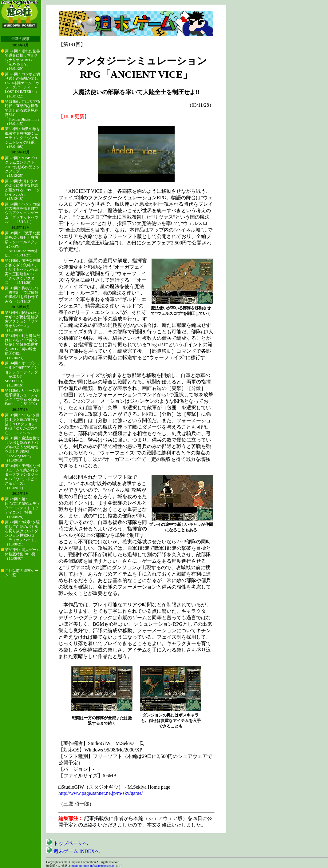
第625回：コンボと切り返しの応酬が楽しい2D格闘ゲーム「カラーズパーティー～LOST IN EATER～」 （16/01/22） (22, 85)
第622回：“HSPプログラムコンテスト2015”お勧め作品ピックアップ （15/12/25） (22, 167)
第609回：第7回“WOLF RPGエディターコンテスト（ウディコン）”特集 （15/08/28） (22, 508)
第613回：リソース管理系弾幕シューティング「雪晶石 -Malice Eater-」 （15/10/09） (22, 397)
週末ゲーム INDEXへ (73, 851)
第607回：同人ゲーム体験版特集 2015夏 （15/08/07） (22, 554)
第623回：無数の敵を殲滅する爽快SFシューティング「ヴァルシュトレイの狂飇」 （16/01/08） (22, 138)
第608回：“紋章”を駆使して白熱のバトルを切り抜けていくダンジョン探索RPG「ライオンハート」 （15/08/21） (22, 533)
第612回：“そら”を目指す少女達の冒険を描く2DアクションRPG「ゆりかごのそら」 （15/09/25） (22, 424)
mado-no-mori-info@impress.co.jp (93, 866)
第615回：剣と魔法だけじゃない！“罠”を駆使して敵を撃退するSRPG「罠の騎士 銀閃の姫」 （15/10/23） (22, 347)
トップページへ (67, 843)
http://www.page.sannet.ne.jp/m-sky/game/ (101, 793)
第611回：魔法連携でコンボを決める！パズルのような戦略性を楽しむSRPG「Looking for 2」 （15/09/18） (22, 449)
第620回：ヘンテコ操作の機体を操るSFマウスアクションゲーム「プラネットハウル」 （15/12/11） (22, 213)
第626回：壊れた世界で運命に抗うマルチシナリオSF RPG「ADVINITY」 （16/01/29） (22, 60)
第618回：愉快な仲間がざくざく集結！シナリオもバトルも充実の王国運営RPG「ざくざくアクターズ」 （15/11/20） (22, 271)
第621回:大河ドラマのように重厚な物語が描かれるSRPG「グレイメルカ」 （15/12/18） (22, 190)
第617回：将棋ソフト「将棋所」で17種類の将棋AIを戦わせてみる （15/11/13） (22, 295)
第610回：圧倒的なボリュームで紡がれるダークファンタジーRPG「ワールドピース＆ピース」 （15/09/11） (22, 477)
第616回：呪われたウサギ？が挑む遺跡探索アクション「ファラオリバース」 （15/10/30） (22, 322)
